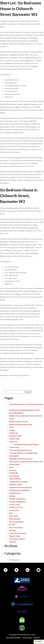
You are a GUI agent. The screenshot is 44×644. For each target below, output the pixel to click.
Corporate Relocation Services (21, 450)
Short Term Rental (16, 527)
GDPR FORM (14, 464)
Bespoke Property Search (19, 421)
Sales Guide (13, 516)
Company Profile (15, 436)
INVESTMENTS (15, 479)
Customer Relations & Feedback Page (23, 453)
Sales (11, 513)
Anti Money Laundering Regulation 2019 (24, 410)
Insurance (13, 470)
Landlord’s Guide (15, 484)
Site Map (12, 530)
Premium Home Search (17, 499)
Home (11, 467)
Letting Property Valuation (19, 490)
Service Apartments (16, 522)
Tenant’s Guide (15, 536)
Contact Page (14, 439)
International (14, 476)
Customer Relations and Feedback (26, 444)
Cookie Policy (14, 447)
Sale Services (14, 510)
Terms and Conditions (17, 539)
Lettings (12, 496)
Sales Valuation (15, 519)
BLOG (11, 427)
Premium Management (17, 502)
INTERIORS (14, 473)
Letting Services (15, 493)
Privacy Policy (14, 505)
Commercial (13, 433)
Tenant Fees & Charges (18, 533)
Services (12, 525)
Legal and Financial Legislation (21, 487)
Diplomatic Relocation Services (21, 459)
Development (14, 456)
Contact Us (13, 442)
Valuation (13, 542)
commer (12, 430)
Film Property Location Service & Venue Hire (26, 462)
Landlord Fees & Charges (18, 482)
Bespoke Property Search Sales (21, 424)
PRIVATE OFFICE (16, 507)
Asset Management (16, 413)
